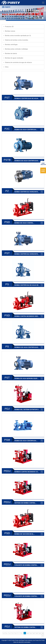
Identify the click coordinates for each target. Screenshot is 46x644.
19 (43, 633)
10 (28, 633)
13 (37, 633)
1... (7, 633)
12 (34, 633)
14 (40, 633)
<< (4, 633)
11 (31, 633)
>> (43, 636)
